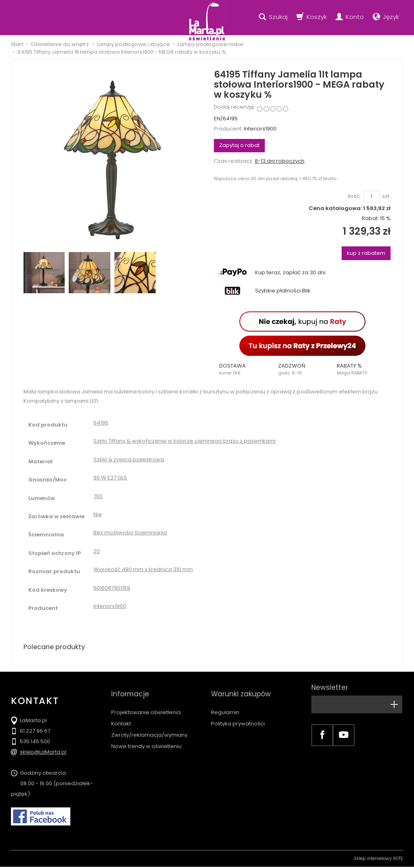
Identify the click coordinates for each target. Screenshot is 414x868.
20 (97, 551)
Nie (98, 514)
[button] (243, 369)
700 (98, 496)
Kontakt (121, 714)
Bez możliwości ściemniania (130, 533)
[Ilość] (372, 197)
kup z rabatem (366, 253)
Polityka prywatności (238, 714)
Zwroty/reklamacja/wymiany (149, 725)
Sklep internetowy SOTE (378, 860)
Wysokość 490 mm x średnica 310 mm (143, 569)
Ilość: (354, 196)
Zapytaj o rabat (239, 145)
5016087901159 (112, 588)
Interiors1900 (260, 129)
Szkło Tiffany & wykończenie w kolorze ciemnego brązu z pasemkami (185, 441)
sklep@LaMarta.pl (43, 753)
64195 (101, 423)
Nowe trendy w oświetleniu (146, 736)
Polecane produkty (57, 647)
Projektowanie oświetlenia (146, 702)
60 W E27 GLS (110, 478)
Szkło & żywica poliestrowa (129, 459)
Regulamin (225, 702)
